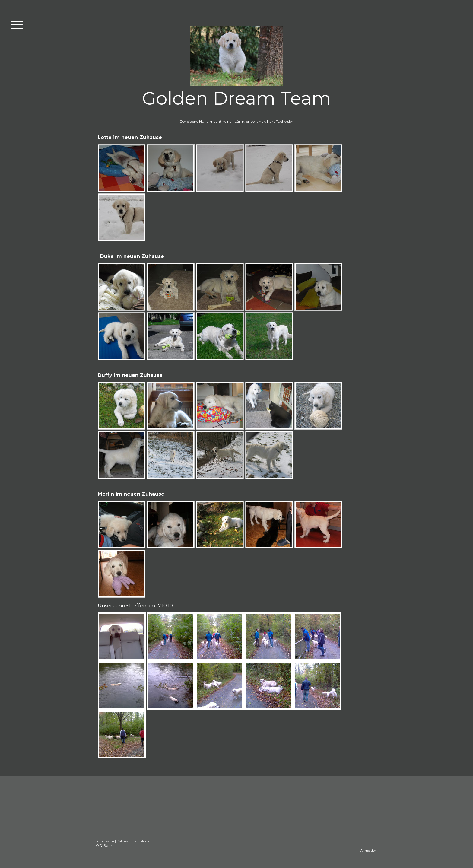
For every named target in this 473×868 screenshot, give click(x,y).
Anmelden (369, 851)
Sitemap (146, 841)
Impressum (105, 841)
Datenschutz (127, 841)
